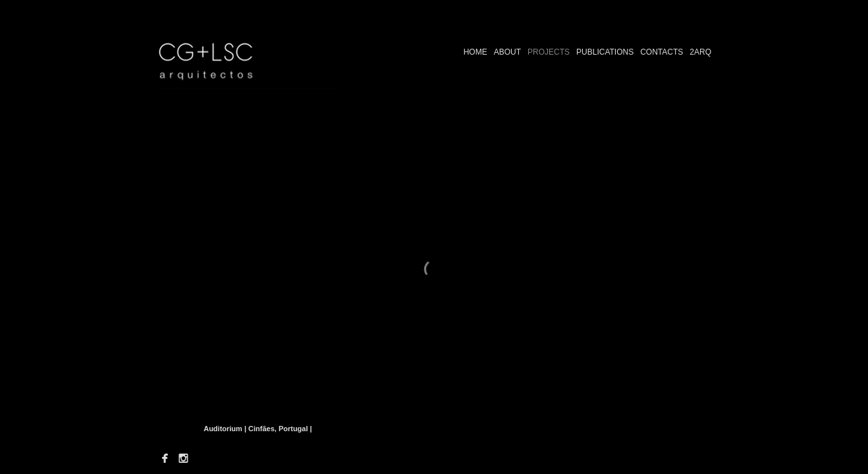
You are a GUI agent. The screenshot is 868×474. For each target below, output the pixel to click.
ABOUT (507, 52)
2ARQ (700, 52)
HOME (475, 52)
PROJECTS (549, 52)
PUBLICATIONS (605, 52)
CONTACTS (662, 52)
